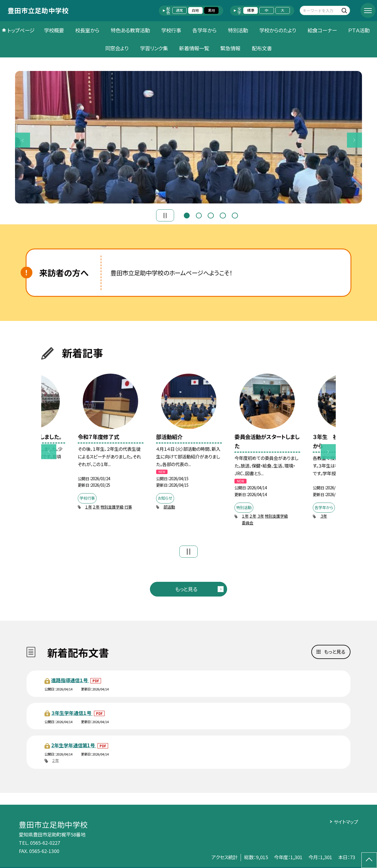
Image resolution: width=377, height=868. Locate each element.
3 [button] (211, 215)
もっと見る (186, 589)
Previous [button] (23, 140)
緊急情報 (230, 48)
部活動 (169, 507)
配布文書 (262, 48)
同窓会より (117, 48)
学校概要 (54, 30)
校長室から (87, 30)
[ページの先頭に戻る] (369, 860)
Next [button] (354, 140)
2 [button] (199, 215)
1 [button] (187, 215)
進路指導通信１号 (70, 680)
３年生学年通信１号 (72, 713)
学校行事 (171, 30)
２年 (96, 507)
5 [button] (235, 215)
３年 (261, 516)
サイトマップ (346, 822)
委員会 (248, 523)
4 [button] (223, 215)
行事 (128, 507)
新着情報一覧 (194, 48)
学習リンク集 (154, 48)
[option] (188, 137)
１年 (89, 507)
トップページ (21, 30)
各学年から (204, 30)
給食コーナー (322, 30)
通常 (179, 10)
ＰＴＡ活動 (359, 30)
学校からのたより (278, 30)
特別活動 (238, 30)
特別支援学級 (112, 507)
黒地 (211, 10)
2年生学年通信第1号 (74, 745)
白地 (195, 10)
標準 (251, 10)
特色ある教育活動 (130, 30)
